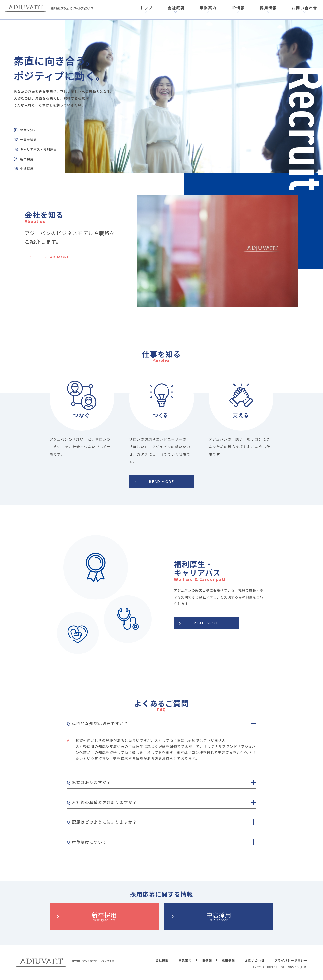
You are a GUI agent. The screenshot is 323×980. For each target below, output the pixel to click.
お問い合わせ (304, 8)
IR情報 (238, 8)
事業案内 (208, 8)
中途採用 (219, 916)
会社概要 (176, 8)
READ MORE (57, 257)
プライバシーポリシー (291, 960)
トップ (146, 8)
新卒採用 (104, 916)
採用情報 (268, 8)
